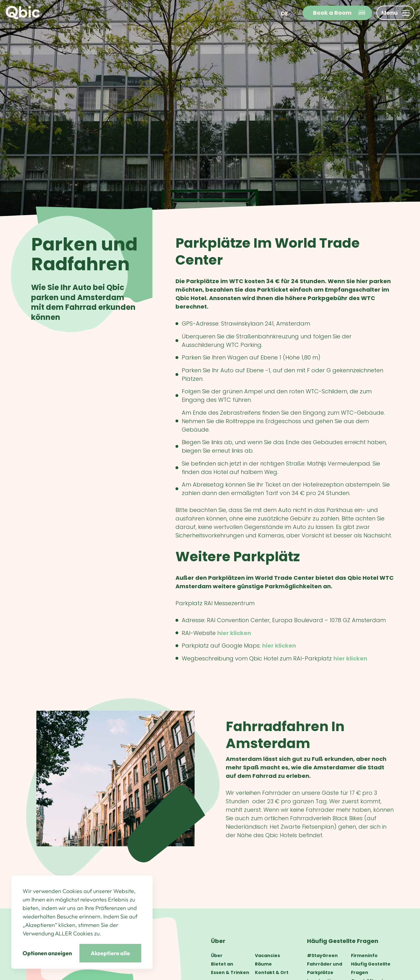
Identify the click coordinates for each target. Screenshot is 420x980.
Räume (263, 964)
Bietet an (222, 964)
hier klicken (234, 633)
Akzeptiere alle (110, 953)
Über (218, 941)
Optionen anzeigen (47, 953)
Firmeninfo (364, 956)
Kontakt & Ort (272, 972)
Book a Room (339, 13)
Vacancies (267, 956)
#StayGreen (322, 956)
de (290, 13)
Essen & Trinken (230, 972)
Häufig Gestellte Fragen (343, 941)
